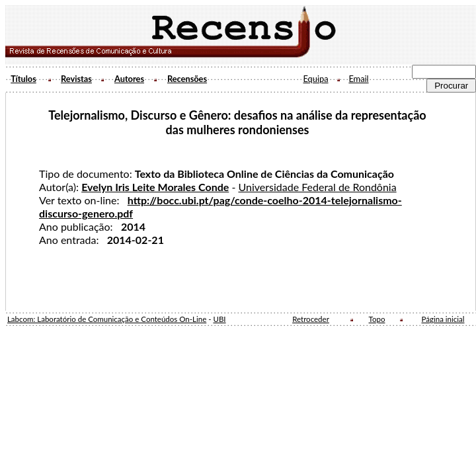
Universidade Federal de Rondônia (317, 187)
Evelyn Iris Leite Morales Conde (155, 187)
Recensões (187, 79)
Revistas (76, 79)
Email (358, 79)
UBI (219, 319)
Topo (377, 319)
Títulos (23, 79)
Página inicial (443, 319)
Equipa (315, 79)
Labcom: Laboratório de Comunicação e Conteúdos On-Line (107, 319)
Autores (129, 79)
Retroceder (311, 319)
